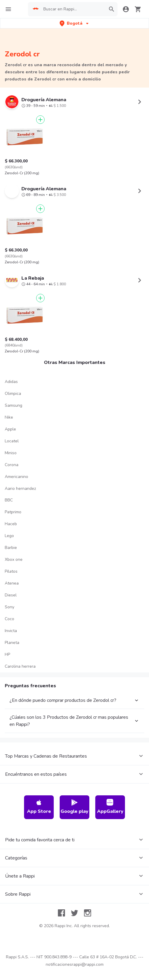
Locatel (12, 441)
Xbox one (14, 559)
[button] (75, 23)
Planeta (12, 643)
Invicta (11, 631)
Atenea (12, 583)
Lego (9, 536)
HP (7, 654)
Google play (74, 807)
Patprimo (13, 512)
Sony (9, 607)
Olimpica (13, 394)
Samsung (14, 405)
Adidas (11, 382)
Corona (12, 465)
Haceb (11, 524)
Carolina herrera (20, 666)
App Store (39, 807)
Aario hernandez (20, 489)
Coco (9, 619)
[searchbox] (73, 9)
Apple (10, 429)
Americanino (16, 477)
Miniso (11, 453)
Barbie (11, 548)
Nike (9, 417)
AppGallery (110, 807)
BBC (9, 500)
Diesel (11, 595)
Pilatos (11, 571)
